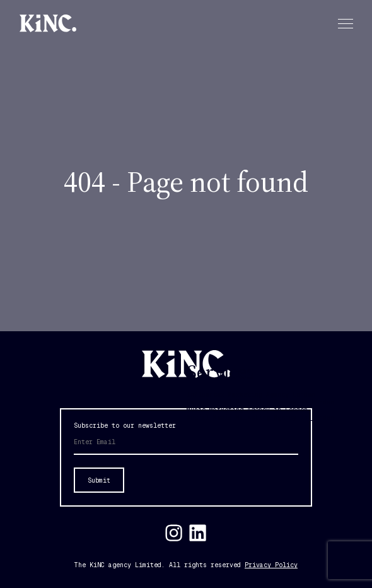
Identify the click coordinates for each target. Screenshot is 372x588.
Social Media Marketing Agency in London (260, 417)
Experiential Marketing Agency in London (260, 402)
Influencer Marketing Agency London (251, 395)
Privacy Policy (271, 565)
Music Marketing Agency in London (247, 410)
